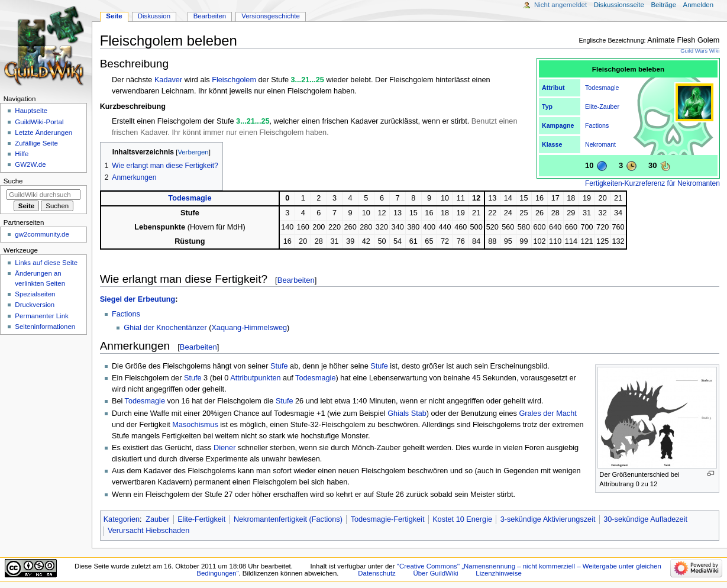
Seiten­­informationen (45, 327)
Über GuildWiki (435, 573)
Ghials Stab (407, 413)
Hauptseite (31, 111)
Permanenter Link (41, 316)
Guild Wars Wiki (700, 51)
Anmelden (699, 5)
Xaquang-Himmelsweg (249, 328)
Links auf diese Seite (46, 263)
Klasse (552, 144)
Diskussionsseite (619, 5)
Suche (13, 181)
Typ (547, 106)
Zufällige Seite (36, 143)
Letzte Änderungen (43, 133)
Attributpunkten (255, 378)
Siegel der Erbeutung (138, 299)
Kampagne (558, 125)
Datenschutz (377, 573)
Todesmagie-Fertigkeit (388, 519)
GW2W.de (30, 164)
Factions (597, 125)
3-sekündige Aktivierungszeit (548, 519)
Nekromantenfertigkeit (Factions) (288, 519)
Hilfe (22, 154)
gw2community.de (42, 234)
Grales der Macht (547, 413)
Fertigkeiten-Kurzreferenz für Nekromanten (652, 183)
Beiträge (663, 5)
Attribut (553, 88)
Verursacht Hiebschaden (148, 531)
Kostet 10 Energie (462, 519)
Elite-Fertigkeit (201, 519)
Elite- (592, 106)
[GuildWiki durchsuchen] (43, 195)
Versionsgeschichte (271, 16)
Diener (224, 448)
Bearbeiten (296, 280)
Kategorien (122, 519)
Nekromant (600, 144)
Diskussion (154, 16)
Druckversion (35, 305)
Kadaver (168, 80)
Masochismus (195, 425)
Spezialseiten (35, 294)
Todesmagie (602, 88)
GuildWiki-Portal (39, 122)
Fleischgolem (234, 80)
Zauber (609, 106)
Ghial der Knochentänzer (165, 328)
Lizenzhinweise (498, 573)
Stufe (279, 366)
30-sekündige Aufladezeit (645, 519)
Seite (114, 16)
